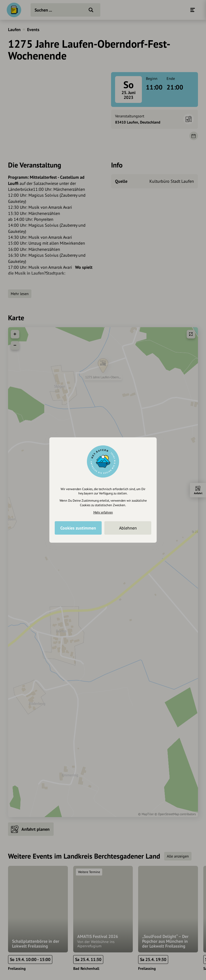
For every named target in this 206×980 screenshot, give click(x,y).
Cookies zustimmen (78, 528)
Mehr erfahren (103, 512)
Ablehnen (128, 528)
